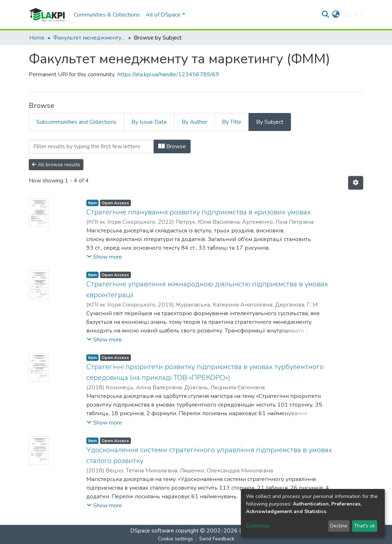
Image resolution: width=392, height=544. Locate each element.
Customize (258, 526)
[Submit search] (326, 15)
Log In (350, 15)
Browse (172, 146)
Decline (339, 526)
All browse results (56, 165)
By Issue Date (149, 122)
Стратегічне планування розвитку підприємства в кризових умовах (199, 212)
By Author (194, 122)
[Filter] (91, 146)
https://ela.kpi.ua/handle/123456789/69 (168, 74)
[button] (336, 15)
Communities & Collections (107, 15)
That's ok (364, 526)
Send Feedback (217, 539)
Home (37, 38)
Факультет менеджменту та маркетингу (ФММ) (89, 38)
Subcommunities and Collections (76, 122)
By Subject (270, 122)
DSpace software (152, 531)
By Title (232, 122)
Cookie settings (176, 539)
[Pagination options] (356, 183)
